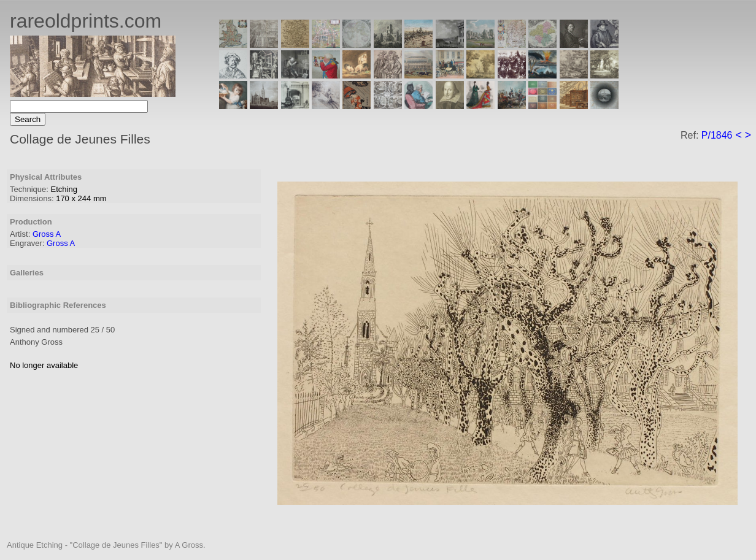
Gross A (47, 234)
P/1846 (717, 135)
